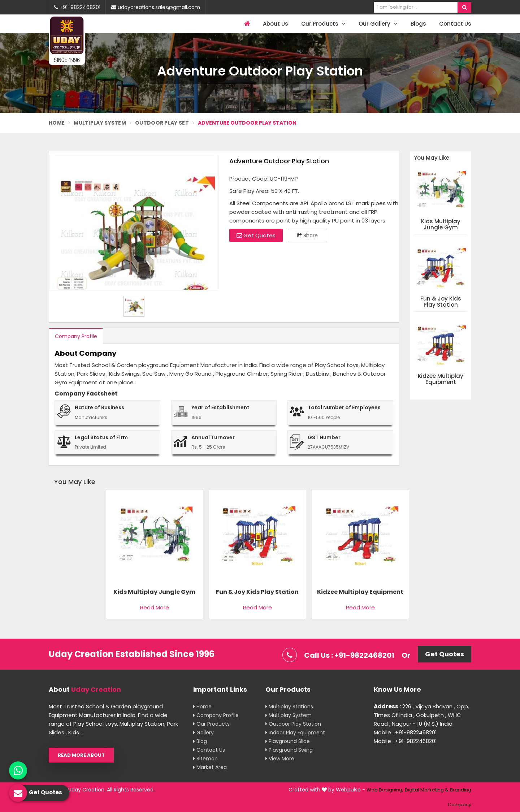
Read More (155, 607)
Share (307, 236)
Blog (200, 741)
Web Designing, (385, 790)
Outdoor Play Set (162, 123)
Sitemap (205, 759)
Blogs (418, 24)
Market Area (210, 767)
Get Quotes (256, 235)
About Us (276, 24)
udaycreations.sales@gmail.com (156, 7)
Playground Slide (288, 741)
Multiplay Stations (289, 707)
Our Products (323, 24)
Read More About (81, 755)
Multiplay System (100, 123)
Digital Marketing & (427, 790)
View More (280, 759)
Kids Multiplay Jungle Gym (441, 224)
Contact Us (455, 24)
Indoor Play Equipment (295, 733)
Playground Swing (289, 750)
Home (57, 123)
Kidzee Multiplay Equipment (441, 379)
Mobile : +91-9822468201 (405, 732)
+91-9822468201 (77, 7)
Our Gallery (378, 24)
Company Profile (76, 336)
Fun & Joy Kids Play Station (441, 302)
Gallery (203, 733)
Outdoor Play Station (293, 724)
